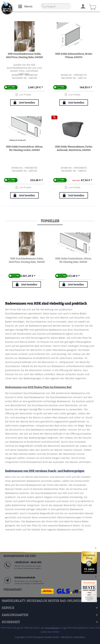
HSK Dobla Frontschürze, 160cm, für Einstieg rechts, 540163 (24, 148)
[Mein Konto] (83, 6)
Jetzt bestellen (27, 103)
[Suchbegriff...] (56, 6)
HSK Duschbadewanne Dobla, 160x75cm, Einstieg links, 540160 (24, 56)
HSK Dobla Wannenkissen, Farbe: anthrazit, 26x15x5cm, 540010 (74, 148)
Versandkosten (52, 628)
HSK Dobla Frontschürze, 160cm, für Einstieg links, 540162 (73, 260)
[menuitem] (25, 6)
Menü (25, 6)
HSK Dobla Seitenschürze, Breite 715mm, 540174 (74, 56)
